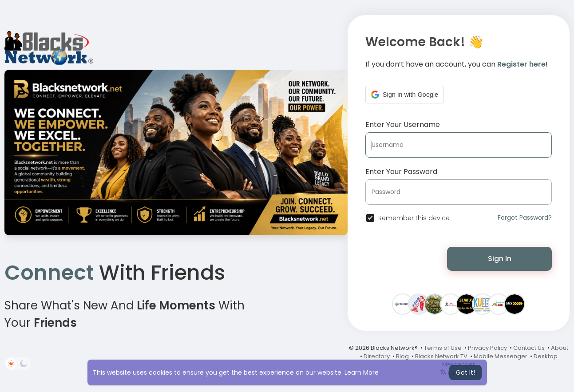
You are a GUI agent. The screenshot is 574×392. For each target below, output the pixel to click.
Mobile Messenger (501, 356)
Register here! (523, 64)
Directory (377, 356)
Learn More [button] (362, 372)
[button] (405, 95)
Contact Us (529, 348)
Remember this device (414, 218)
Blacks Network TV (441, 356)
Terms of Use (443, 348)
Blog (402, 356)
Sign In (500, 259)
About (560, 348)
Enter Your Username (403, 125)
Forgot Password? (525, 218)
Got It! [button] (465, 372)
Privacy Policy (487, 348)
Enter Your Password (401, 172)
